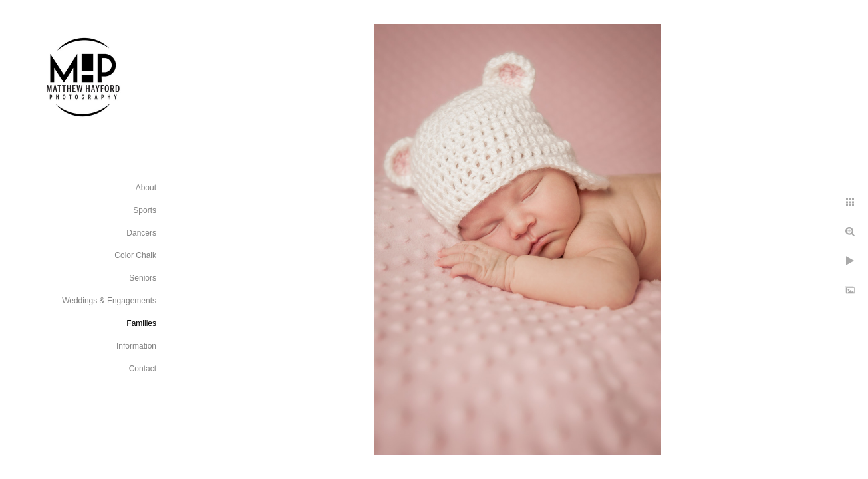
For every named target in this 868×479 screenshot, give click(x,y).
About (146, 188)
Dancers (141, 233)
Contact (143, 369)
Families (141, 323)
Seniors (143, 278)
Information (136, 346)
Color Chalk (135, 255)
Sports (145, 210)
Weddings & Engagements (109, 301)
